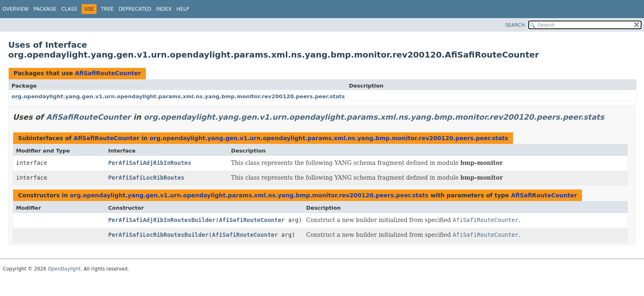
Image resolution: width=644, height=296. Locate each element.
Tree (107, 9)
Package (45, 9)
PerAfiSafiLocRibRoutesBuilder (158, 235)
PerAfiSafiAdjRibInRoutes (149, 163)
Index (164, 9)
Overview (16, 9)
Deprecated (135, 9)
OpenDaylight (64, 269)
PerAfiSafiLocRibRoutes (146, 178)
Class (69, 9)
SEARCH (515, 25)
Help (183, 9)
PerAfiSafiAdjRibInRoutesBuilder (162, 220)
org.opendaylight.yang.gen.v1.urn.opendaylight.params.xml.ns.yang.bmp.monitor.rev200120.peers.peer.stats (178, 96)
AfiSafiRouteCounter (108, 73)
